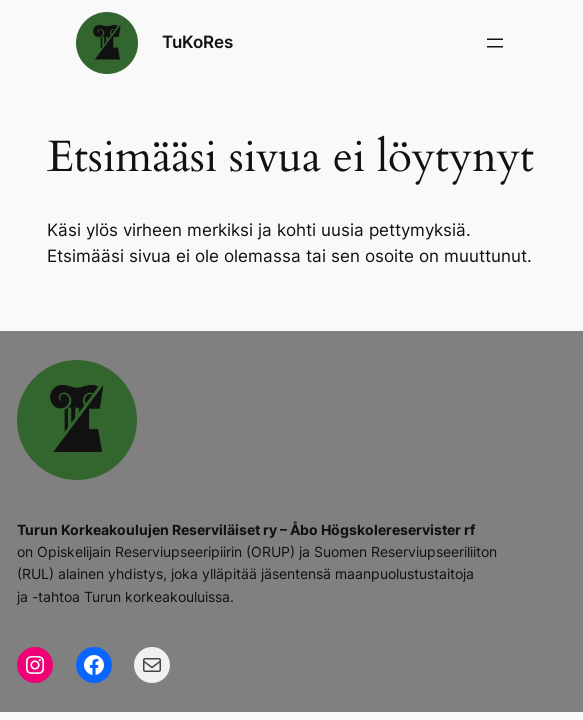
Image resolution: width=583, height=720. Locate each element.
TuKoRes (197, 42)
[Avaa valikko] (495, 43)
